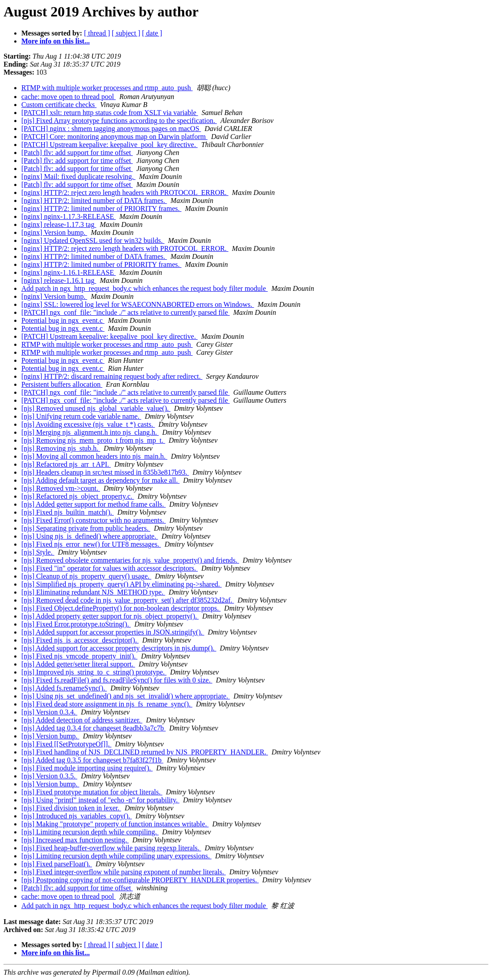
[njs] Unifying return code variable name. (81, 416)
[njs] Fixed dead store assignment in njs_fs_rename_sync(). (107, 704)
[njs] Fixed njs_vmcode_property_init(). (79, 656)
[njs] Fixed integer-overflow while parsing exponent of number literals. (124, 872)
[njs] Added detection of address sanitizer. (82, 720)
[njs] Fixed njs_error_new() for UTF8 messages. (91, 544)
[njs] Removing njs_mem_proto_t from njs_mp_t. (93, 440)
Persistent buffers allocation (62, 384)
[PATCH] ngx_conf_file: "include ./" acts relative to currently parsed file (126, 312)
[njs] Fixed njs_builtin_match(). (68, 512)
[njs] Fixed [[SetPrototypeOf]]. (66, 744)
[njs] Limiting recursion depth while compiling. (90, 832)
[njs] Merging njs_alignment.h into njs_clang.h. (90, 432)
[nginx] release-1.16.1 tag (59, 280)
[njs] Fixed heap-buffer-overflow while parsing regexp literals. (111, 848)
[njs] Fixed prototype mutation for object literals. (92, 792)
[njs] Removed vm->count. (61, 488)
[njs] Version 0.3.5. (49, 776)
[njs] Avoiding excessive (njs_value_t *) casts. (88, 424)
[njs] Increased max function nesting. (75, 840)
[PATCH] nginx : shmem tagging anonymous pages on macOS (111, 129)
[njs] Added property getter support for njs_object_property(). (110, 616)
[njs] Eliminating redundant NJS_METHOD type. (93, 592)
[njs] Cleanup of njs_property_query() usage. (86, 576)
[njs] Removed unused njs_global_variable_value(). (96, 408)
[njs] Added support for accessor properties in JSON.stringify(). (113, 632)
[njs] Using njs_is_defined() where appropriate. (90, 536)
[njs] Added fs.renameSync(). (64, 688)
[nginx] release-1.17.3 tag (59, 224)
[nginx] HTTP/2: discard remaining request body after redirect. (112, 376)
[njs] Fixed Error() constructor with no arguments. (94, 520)
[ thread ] (97, 33)
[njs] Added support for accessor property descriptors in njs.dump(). (119, 648)
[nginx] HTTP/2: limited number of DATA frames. (94, 200)
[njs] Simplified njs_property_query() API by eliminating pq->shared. (122, 584)
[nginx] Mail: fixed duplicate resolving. (78, 177)
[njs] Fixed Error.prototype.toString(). (76, 624)
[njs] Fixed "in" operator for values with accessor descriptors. (110, 568)
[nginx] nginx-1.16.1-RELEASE (68, 272)
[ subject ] (126, 33)
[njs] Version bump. (50, 736)
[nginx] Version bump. (54, 232)
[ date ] (152, 33)
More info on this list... (56, 41)
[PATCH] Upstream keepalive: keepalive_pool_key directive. (110, 145)
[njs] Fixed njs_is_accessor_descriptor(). (80, 640)
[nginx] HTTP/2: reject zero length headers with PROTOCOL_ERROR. (125, 192)
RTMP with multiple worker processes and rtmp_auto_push (107, 88)
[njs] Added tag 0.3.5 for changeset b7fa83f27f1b (92, 760)
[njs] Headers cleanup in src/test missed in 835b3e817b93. (105, 472)
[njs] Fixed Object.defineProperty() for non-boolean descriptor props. (121, 608)
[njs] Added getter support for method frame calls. (94, 504)
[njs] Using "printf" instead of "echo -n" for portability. (100, 800)
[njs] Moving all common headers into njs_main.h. (94, 456)
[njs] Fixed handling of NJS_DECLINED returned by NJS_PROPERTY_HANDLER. (145, 752)
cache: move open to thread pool (68, 97)
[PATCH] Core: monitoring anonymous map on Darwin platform (114, 137)
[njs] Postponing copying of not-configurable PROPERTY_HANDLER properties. (140, 880)
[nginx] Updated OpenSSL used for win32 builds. (93, 240)
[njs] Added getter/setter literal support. (78, 664)
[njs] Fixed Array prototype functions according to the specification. (119, 121)
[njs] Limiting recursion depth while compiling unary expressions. (116, 856)
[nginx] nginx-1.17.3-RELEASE (68, 216)
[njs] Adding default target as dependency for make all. (100, 480)
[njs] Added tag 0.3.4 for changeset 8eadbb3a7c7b (94, 728)
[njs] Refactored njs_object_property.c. (78, 496)
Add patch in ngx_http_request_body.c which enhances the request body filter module (144, 288)
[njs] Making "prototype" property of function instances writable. (115, 824)
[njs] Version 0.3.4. (49, 712)
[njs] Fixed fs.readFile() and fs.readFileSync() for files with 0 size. (117, 680)
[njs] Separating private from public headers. (86, 528)
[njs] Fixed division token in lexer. (71, 808)
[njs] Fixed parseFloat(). (57, 864)
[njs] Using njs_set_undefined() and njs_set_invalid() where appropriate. (126, 696)
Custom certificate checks (59, 105)
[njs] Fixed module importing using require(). (87, 768)
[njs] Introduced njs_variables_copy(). (77, 816)
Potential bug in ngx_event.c (63, 320)
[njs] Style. (38, 552)
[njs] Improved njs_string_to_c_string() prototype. (94, 672)
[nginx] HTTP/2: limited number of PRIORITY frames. (101, 208)
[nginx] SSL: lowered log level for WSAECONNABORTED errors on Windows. (138, 304)
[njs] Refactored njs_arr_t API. (66, 464)
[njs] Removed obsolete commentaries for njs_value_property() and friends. (130, 560)
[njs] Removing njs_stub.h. (61, 448)
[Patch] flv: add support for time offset (77, 153)
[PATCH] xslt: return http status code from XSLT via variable (110, 113)
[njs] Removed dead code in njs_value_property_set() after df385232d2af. (128, 600)
